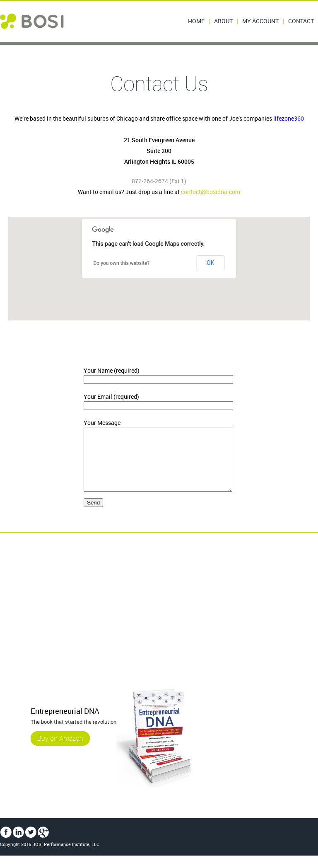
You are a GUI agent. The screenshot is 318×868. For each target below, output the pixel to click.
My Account (260, 21)
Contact (301, 21)
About (223, 21)
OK (210, 263)
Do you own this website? (122, 263)
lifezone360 (289, 118)
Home (196, 21)
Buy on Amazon (60, 751)
